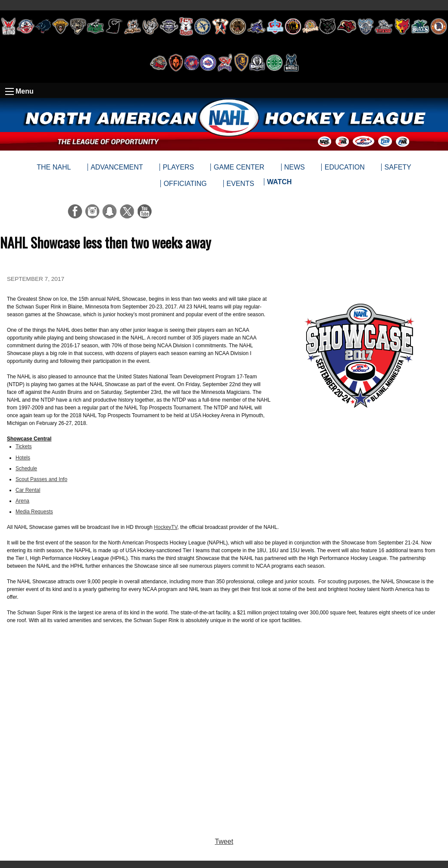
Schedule (26, 469)
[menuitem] (279, 184)
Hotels (23, 458)
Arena (22, 501)
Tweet (224, 841)
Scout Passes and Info (41, 479)
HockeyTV (166, 527)
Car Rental (28, 490)
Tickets (24, 447)
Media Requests (34, 512)
